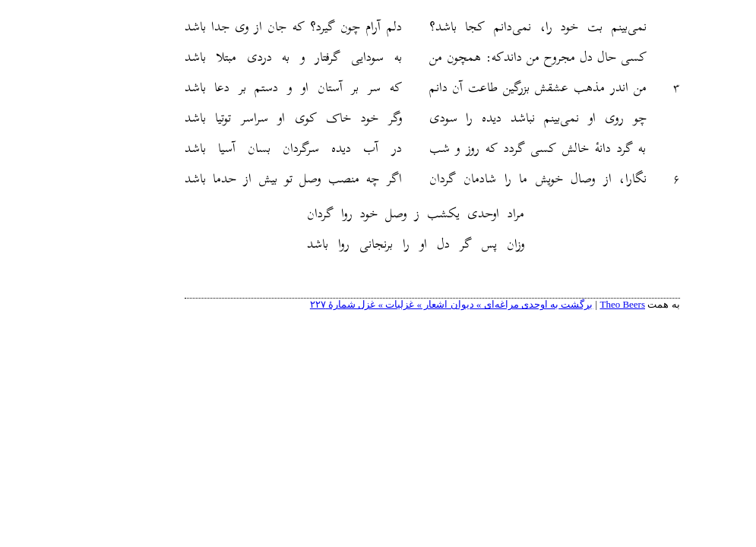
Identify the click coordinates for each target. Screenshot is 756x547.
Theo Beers (568, 304)
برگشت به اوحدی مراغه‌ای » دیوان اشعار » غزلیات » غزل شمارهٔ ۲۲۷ (398, 304)
